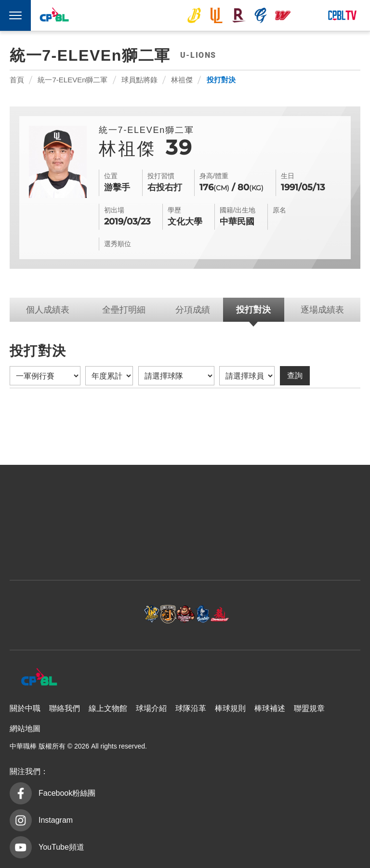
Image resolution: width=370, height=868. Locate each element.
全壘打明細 (124, 310)
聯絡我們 (65, 708)
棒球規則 (230, 708)
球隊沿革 (191, 708)
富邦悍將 (261, 15)
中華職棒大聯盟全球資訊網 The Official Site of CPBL (54, 16)
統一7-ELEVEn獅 (216, 15)
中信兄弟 (194, 15)
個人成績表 (48, 310)
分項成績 (193, 310)
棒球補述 (270, 708)
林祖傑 (182, 80)
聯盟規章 (309, 708)
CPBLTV (342, 15)
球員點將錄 (139, 80)
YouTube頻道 (61, 847)
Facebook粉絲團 (67, 793)
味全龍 (283, 15)
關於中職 (25, 708)
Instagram (56, 820)
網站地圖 (25, 729)
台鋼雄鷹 (305, 15)
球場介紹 (151, 708)
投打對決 (221, 80)
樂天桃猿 (238, 15)
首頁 (17, 80)
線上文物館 (108, 708)
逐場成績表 (322, 310)
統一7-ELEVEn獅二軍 (73, 80)
